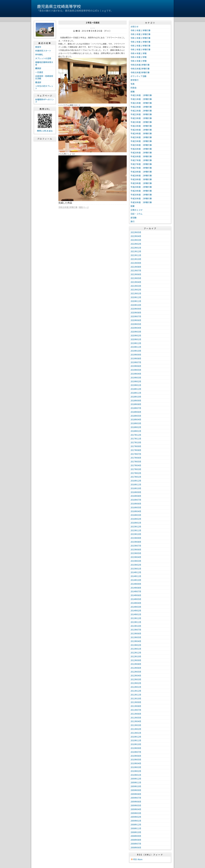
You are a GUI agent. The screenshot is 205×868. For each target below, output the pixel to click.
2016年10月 (136, 488)
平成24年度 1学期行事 (141, 130)
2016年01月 (136, 523)
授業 (133, 206)
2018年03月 (136, 423)
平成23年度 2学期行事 (141, 122)
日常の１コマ (137, 210)
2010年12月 (136, 737)
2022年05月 (136, 232)
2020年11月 (136, 301)
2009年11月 (136, 782)
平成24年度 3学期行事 (141, 133)
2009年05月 (136, 805)
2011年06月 (136, 714)
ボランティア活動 (138, 76)
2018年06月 (136, 412)
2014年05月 (136, 599)
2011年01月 (136, 733)
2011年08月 (136, 706)
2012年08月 (136, 664)
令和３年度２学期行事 (141, 34)
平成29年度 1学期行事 (141, 183)
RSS (135, 859)
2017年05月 (136, 462)
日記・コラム (137, 214)
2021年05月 (136, 278)
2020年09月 (136, 309)
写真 (133, 84)
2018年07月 (136, 408)
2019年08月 (136, 358)
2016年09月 (136, 492)
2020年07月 (136, 316)
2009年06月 (136, 802)
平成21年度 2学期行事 (141, 99)
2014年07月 (136, 591)
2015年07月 (136, 546)
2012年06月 (136, 668)
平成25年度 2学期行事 (141, 141)
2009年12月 (136, 779)
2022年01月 (136, 248)
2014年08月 (136, 588)
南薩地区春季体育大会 (44, 63)
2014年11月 (136, 576)
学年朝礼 (39, 54)
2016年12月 (136, 481)
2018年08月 (136, 404)
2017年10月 (136, 442)
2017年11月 (136, 439)
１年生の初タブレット (44, 87)
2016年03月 (136, 515)
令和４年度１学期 (139, 53)
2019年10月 (136, 351)
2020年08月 (136, 313)
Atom (140, 859)
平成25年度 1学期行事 (141, 137)
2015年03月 (136, 561)
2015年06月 (136, 549)
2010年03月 (136, 767)
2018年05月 (136, 416)
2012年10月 (136, 656)
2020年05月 (136, 324)
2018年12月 (136, 389)
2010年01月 (136, 775)
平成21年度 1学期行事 (141, 95)
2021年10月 (136, 259)
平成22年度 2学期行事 (141, 111)
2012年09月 (136, 660)
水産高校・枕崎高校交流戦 (44, 77)
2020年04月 (136, 328)
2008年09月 (136, 836)
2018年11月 (136, 393)
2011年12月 (136, 691)
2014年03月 (136, 607)
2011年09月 (136, 702)
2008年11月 (136, 828)
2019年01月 (136, 385)
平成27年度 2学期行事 (141, 164)
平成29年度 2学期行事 (141, 187)
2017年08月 (136, 450)
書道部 (38, 82)
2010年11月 (136, 740)
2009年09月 (136, 790)
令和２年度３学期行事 (141, 49)
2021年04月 (136, 282)
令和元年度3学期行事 (140, 72)
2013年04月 (136, 641)
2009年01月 (136, 821)
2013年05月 (136, 637)
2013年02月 (136, 645)
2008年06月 (136, 847)
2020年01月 (136, 339)
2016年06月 (136, 504)
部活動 (134, 218)
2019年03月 (136, 378)
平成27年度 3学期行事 (141, 168)
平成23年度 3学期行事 (141, 126)
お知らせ (135, 27)
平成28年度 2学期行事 (141, 176)
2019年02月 (136, 381)
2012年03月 (136, 679)
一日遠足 (39, 72)
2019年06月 (136, 366)
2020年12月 (136, 297)
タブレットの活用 (43, 58)
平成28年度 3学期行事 (141, 179)
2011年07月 (136, 710)
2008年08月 (136, 840)
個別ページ (84, 207)
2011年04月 (136, 721)
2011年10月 (136, 698)
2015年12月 (136, 527)
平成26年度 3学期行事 (141, 156)
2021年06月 (136, 274)
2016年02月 (136, 519)
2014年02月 (136, 611)
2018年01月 (136, 431)
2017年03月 (136, 469)
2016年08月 (136, 496)
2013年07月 (136, 630)
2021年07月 (136, 270)
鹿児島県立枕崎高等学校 (59, 6)
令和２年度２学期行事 (141, 46)
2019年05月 (136, 370)
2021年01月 (136, 293)
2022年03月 (136, 240)
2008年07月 (136, 844)
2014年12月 (136, 572)
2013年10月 (136, 626)
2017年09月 (136, 446)
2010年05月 (136, 760)
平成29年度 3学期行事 (141, 191)
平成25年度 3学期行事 (141, 145)
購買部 (38, 68)
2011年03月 (136, 725)
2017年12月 (136, 435)
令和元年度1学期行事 (68, 207)
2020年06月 (136, 320)
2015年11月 (136, 530)
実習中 (38, 47)
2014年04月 (136, 603)
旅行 (133, 221)
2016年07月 (136, 500)
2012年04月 (136, 676)
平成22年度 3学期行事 (141, 114)
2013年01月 (136, 649)
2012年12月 (136, 653)
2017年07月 (136, 454)
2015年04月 (136, 557)
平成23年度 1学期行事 (141, 118)
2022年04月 (136, 236)
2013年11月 (136, 622)
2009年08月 (136, 794)
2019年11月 (136, 347)
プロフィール (45, 139)
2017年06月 (136, 458)
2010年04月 (136, 763)
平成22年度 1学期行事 (141, 107)
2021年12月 (136, 251)
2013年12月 (136, 618)
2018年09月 (136, 400)
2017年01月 (136, 477)
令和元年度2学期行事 (140, 69)
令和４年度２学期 (139, 57)
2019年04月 (136, 374)
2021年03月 (136, 286)
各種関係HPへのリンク (44, 101)
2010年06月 (136, 756)
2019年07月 (136, 362)
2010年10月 (136, 744)
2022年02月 (136, 244)
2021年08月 (136, 267)
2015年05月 (136, 553)
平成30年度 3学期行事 (141, 202)
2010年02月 (136, 771)
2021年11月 (136, 255)
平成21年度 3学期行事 (141, 103)
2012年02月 (136, 683)
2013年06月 (136, 633)
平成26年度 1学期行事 (141, 149)
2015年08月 (136, 542)
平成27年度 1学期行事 (141, 160)
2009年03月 (136, 813)
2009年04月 (136, 809)
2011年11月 (136, 695)
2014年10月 (136, 580)
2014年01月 (136, 614)
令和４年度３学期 (139, 61)
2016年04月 (136, 511)
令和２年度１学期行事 (141, 42)
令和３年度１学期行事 (141, 30)
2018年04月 (136, 419)
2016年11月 (136, 484)
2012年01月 (136, 687)
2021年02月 (136, 290)
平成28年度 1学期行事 (141, 172)
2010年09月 (136, 748)
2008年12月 (136, 825)
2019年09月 (136, 355)
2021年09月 (136, 263)
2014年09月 (136, 584)
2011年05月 (136, 718)
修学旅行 (135, 80)
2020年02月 (136, 335)
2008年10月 (136, 832)
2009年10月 (136, 786)
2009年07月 (136, 798)
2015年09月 (136, 538)
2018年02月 (136, 427)
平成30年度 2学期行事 (141, 198)
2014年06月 (136, 595)
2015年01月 (136, 569)
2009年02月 (136, 817)
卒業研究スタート (43, 51)
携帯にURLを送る (45, 131)
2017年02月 (136, 473)
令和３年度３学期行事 (141, 38)
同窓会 (134, 88)
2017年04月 (136, 465)
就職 (133, 92)
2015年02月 (136, 565)
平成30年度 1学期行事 (141, 195)
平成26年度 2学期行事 (141, 153)
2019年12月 (136, 343)
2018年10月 (136, 397)
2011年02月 (136, 729)
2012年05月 (136, 672)
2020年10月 (136, 305)
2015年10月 (136, 534)
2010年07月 (136, 752)
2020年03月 (136, 332)
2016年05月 (136, 507)
